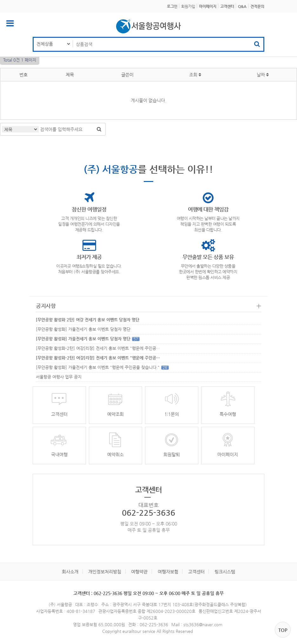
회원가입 (188, 6)
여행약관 (139, 572)
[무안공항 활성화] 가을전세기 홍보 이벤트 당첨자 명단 (83, 329)
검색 (257, 44)
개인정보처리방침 (105, 572)
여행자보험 (168, 572)
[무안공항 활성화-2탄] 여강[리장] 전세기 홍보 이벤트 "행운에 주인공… (98, 348)
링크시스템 (225, 572)
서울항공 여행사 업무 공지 (59, 377)
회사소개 (70, 572)
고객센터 (196, 572)
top (283, 630)
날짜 (263, 75)
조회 (195, 75)
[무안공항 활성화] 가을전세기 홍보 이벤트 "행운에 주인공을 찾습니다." (102, 367)
